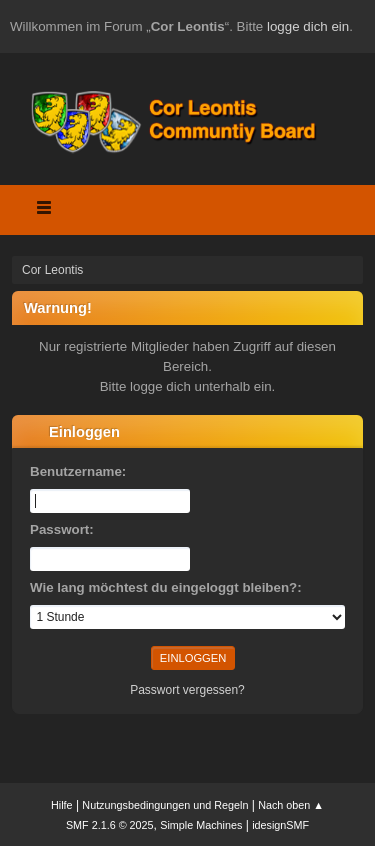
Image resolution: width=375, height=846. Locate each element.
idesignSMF (280, 825)
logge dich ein (308, 26)
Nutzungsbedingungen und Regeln (165, 805)
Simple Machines (201, 825)
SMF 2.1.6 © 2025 (110, 825)
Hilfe (62, 805)
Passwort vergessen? (187, 690)
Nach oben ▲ (291, 805)
